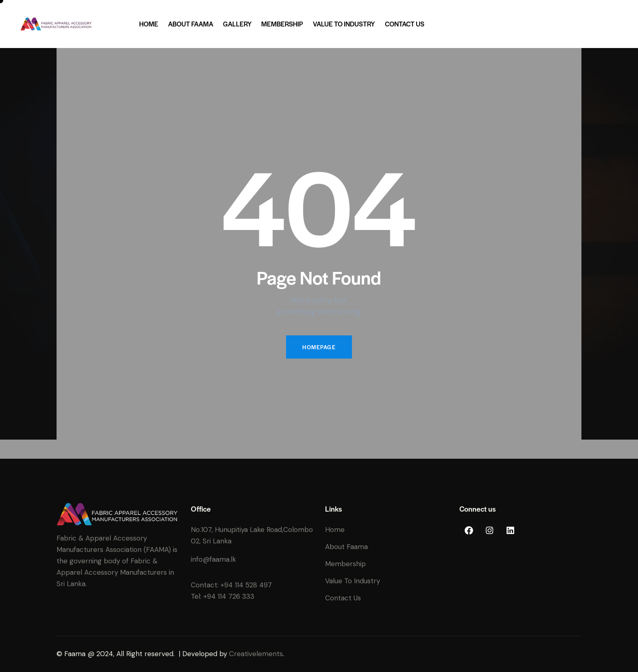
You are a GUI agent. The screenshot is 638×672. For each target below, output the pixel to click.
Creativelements (256, 654)
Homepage (319, 347)
